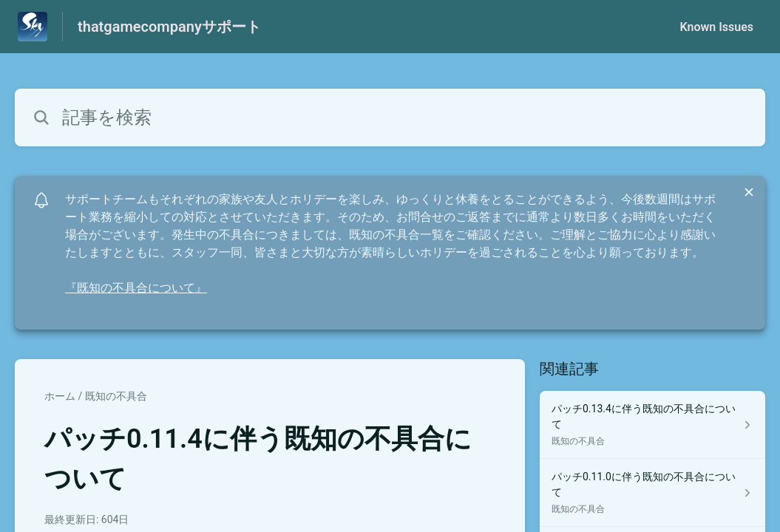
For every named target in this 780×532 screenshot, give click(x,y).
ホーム (60, 396)
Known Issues (716, 27)
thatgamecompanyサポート (169, 27)
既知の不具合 (116, 396)
